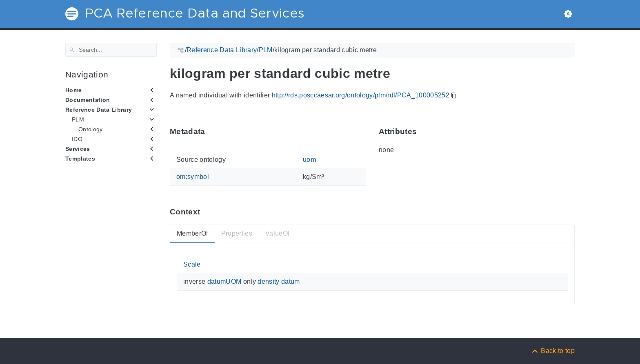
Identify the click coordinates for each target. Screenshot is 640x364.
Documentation (88, 100)
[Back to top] (553, 351)
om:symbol (193, 177)
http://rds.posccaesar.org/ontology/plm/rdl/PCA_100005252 (361, 95)
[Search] (111, 50)
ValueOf (277, 233)
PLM (78, 119)
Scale (192, 264)
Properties (237, 233)
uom (309, 160)
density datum (279, 281)
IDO (77, 139)
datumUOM (224, 281)
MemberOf (192, 233)
